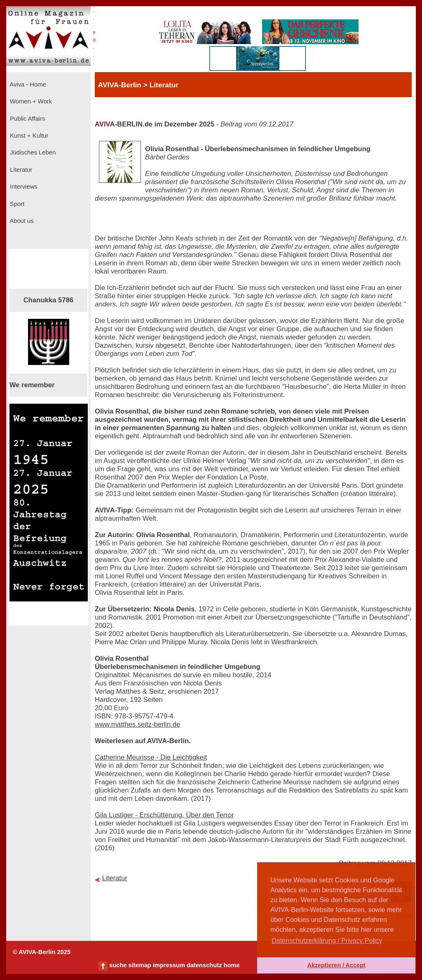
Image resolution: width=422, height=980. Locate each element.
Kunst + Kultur (28, 136)
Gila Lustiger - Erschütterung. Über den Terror (164, 815)
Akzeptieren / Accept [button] (336, 965)
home (231, 965)
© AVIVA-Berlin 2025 (42, 952)
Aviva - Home (27, 84)
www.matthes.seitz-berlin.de (137, 724)
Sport (16, 204)
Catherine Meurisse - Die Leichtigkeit (151, 757)
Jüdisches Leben (32, 152)
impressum (169, 965)
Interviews (23, 187)
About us (21, 221)
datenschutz (204, 965)
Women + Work (30, 101)
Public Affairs (27, 119)
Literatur (20, 170)
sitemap (139, 965)
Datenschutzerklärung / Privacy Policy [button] (327, 941)
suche (118, 965)
